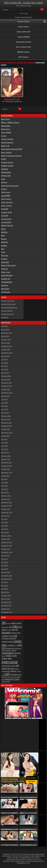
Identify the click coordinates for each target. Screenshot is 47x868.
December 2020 (6, 503)
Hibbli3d (5, 169)
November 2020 (6, 506)
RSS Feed (18, 17)
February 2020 (6, 536)
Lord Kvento (6, 219)
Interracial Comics (23, 42)
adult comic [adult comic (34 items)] (16, 623)
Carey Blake (6, 133)
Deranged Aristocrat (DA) (12, 149)
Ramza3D (5, 262)
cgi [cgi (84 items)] (15, 636)
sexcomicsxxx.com (7, 314)
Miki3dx (4, 232)
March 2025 (5, 336)
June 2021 (5, 483)
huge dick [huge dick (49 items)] (7, 658)
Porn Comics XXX (23, 47)
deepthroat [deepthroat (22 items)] (10, 648)
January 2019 (6, 572)
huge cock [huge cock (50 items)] (11, 656)
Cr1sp (4, 136)
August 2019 (5, 556)
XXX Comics (23, 57)
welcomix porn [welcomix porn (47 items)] (12, 679)
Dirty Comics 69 (24, 32)
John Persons (7, 202)
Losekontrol (6, 222)
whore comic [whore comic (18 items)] (6, 682)
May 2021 (4, 486)
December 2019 (6, 542)
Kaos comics (7, 206)
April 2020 (5, 529)
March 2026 (5, 330)
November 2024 (6, 346)
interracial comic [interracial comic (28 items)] (9, 666)
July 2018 (4, 582)
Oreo (3, 252)
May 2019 (4, 566)
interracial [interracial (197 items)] (10, 662)
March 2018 (5, 592)
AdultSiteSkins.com (23, 863)
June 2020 (5, 522)
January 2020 (6, 539)
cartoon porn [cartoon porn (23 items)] (16, 633)
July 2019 (4, 559)
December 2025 (6, 333)
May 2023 (4, 406)
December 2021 (6, 463)
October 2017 (6, 609)
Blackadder (6, 126)
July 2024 (4, 360)
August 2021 (5, 476)
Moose (4, 239)
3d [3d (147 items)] (4, 623)
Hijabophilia (6, 172)
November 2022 (6, 426)
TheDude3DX (7, 282)
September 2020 (7, 512)
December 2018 (6, 576)
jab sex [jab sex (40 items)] (11, 669)
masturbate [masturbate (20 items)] (6, 671)
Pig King (5, 256)
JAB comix (6, 192)
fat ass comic (10, 101)
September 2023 (7, 393)
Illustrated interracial (10, 186)
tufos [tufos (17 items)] (14, 677)
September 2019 (7, 552)
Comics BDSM (24, 37)
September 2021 (7, 473)
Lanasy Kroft (7, 212)
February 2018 (6, 596)
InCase (4, 189)
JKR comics (6, 199)
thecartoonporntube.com (9, 308)
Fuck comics (23, 27)
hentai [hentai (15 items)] (4, 656)
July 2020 (4, 519)
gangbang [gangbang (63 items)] (8, 653)
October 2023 (6, 390)
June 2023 (5, 403)
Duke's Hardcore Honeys (11, 156)
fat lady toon (18, 101)
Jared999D (6, 196)
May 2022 (4, 446)
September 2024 (7, 353)
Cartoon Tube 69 (7, 311)
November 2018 (6, 579)
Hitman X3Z (6, 176)
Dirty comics (6, 153)
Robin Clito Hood (8, 266)
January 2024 (6, 380)
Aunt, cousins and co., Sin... (12, 98)
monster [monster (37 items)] (13, 675)
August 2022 (5, 436)
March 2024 (5, 373)
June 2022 (5, 443)
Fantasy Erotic (7, 163)
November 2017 (6, 606)
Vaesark (4, 285)
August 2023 (5, 396)
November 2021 (6, 466)
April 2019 (5, 569)
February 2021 (6, 496)
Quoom (4, 259)
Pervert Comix (23, 22)
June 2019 (5, 562)
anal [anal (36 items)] (11, 627)
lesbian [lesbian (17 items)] (17, 669)
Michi (3, 229)
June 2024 (5, 363)
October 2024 (6, 350)
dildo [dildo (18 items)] (3, 650)
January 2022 (6, 459)
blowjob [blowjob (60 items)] (6, 632)
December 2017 (6, 602)
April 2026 (5, 326)
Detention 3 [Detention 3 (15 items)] (18, 648)
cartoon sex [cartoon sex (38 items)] (7, 636)
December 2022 (6, 423)
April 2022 (5, 449)
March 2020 (5, 533)
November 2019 (6, 546)
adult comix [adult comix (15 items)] (5, 627)
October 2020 (6, 509)
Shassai (4, 269)
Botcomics (6, 129)
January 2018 (6, 599)
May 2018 (4, 586)
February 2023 (6, 416)
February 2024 (6, 376)
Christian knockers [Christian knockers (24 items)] (9, 638)
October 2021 (6, 469)
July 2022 (4, 439)
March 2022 (5, 453)
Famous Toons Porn (8, 301)
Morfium (5, 242)
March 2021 (5, 493)
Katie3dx (5, 209)
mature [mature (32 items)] (13, 671)
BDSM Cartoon (23, 52)
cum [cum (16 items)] (16, 646)
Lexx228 (5, 216)
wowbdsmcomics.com (8, 304)
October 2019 (6, 549)
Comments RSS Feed (27, 17)
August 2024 (5, 356)
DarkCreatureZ (7, 143)
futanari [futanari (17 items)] (14, 650)
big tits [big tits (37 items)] (15, 630)
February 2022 (6, 456)
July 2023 (4, 399)
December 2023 (6, 383)
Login (26, 13)
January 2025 (6, 343)
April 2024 (5, 369)
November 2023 (6, 386)
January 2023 (6, 419)
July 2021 (4, 479)
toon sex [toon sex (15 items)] (10, 677)
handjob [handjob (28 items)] (17, 653)
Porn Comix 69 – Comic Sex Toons (24, 3)
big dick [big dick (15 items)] (9, 630)
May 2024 (4, 366)
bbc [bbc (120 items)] (16, 626)
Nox (3, 249)
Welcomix (5, 289)
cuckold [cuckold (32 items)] (10, 645)
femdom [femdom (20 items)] (8, 650)
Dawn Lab (5, 146)
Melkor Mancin (7, 226)
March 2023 (5, 413)
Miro (3, 236)
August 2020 (5, 516)
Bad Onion (6, 119)
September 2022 (7, 433)
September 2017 (7, 612)
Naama (4, 246)
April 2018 (5, 589)
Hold (3, 179)
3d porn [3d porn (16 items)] (8, 623)
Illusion (4, 182)
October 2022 (6, 429)
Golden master (7, 166)
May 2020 (4, 526)
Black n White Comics (10, 123)
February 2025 (6, 340)
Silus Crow (6, 272)
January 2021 (6, 499)
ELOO (4, 159)
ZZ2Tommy (6, 292)
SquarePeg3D (7, 276)
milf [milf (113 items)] (7, 674)
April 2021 (5, 489)
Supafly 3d (6, 279)
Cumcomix (5, 318)
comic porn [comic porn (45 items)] (7, 642)
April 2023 (5, 409)
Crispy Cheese (7, 139)
